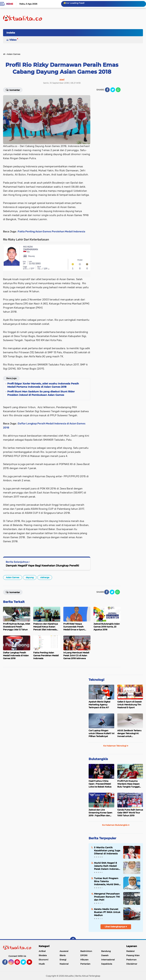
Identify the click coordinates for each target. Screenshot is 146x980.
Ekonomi (43, 960)
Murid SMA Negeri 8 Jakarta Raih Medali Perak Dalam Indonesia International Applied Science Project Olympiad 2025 (107, 866)
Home (10, 4)
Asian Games (13, 577)
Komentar (13, 90)
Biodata (43, 955)
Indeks (11, 33)
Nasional (64, 964)
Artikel (42, 951)
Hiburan (84, 960)
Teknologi (96, 680)
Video (13, 40)
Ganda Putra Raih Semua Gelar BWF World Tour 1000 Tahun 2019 (130, 813)
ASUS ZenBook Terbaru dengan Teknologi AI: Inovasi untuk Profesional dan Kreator (129, 733)
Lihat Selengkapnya (116, 927)
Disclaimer (132, 964)
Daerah (105, 955)
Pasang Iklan (133, 955)
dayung (30, 577)
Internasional (108, 960)
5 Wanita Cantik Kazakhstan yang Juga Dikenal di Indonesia (107, 850)
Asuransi (64, 951)
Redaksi (130, 951)
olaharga (45, 577)
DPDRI (84, 955)
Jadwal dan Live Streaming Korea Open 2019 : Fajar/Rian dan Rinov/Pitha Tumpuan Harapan (100, 813)
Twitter (25, 964)
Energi (63, 960)
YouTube (32, 964)
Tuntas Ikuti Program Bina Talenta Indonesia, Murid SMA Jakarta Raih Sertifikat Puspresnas (107, 881)
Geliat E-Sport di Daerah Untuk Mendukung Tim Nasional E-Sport (130, 705)
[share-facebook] (107, 90)
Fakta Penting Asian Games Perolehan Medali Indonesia (52, 231)
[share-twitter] (113, 90)
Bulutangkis (98, 759)
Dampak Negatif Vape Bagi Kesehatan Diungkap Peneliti (42, 566)
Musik (42, 964)
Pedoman (131, 960)
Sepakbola (107, 964)
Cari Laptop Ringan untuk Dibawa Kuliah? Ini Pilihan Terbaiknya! (101, 733)
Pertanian (85, 964)
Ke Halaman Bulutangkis (116, 825)
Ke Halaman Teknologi (116, 746)
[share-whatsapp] (118, 90)
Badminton (86, 951)
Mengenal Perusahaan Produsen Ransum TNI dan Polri (107, 897)
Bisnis (63, 955)
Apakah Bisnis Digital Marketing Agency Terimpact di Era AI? (99, 705)
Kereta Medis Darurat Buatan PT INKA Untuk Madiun (107, 912)
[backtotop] (73, 940)
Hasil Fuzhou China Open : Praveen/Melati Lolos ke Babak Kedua (100, 784)
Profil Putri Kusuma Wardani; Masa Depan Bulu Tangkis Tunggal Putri (128, 784)
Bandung (106, 951)
